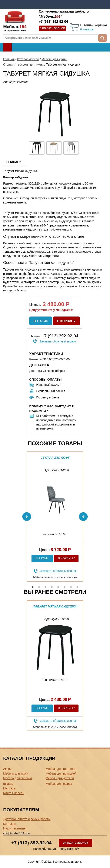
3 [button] (46, 587)
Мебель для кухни (54, 59)
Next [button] (83, 517)
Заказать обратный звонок (58, 341)
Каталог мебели (28, 59)
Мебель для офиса (59, 784)
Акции (7, 769)
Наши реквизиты (15, 828)
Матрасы (9, 788)
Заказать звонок (52, 28)
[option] (55, 517)
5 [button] (58, 587)
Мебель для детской (60, 778)
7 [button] (71, 587)
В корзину (66, 321)
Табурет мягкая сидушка (55, 606)
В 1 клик (41, 321)
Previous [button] (27, 517)
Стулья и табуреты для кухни (23, 64)
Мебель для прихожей (61, 773)
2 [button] (39, 587)
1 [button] (33, 587)
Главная (9, 59)
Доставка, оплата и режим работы (27, 819)
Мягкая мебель (14, 793)
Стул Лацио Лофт (55, 458)
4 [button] (52, 587)
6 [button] (65, 587)
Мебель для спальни (18, 778)
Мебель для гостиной (61, 769)
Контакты (10, 824)
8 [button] (77, 587)
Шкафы (8, 784)
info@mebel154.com (17, 833)
